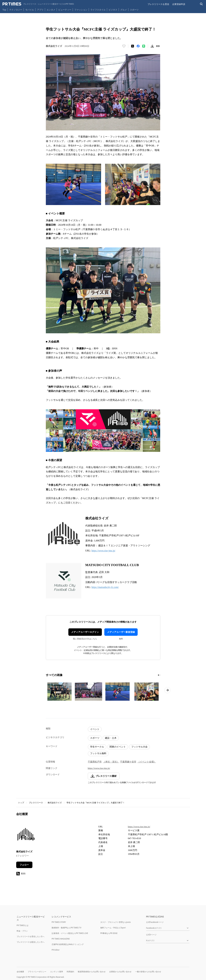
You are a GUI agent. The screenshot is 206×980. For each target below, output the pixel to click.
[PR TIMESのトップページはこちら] (38, 4)
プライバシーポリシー (37, 972)
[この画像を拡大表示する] (60, 692)
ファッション (81, 10)
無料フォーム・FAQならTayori (113, 928)
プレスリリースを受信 (158, 4)
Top (4, 10)
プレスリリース (36, 803)
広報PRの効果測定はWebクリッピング (68, 944)
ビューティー (65, 10)
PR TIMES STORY (59, 922)
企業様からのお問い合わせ (120, 972)
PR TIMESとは (23, 925)
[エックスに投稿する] (133, 46)
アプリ (40, 10)
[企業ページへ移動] (26, 835)
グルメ (124, 10)
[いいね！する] (124, 46)
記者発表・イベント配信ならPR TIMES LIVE (70, 933)
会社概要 (20, 972)
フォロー (24, 865)
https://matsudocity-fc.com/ (105, 587)
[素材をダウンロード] (152, 46)
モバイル (30, 10)
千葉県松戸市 (95, 762)
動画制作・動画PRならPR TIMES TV (67, 928)
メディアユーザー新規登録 (121, 632)
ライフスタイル (98, 10)
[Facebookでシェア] (138, 46)
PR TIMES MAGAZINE (61, 939)
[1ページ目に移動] (158, 675)
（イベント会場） (147, 762)
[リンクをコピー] (158, 46)
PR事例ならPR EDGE (109, 933)
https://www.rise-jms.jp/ (103, 551)
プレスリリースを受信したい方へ (31, 936)
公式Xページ (151, 935)
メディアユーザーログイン (85, 632)
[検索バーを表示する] (201, 4)
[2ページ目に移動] (160, 675)
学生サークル (97, 747)
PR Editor (56, 950)
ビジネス (113, 10)
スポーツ (134, 10)
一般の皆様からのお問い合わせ (148, 972)
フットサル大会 (139, 747)
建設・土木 (111, 738)
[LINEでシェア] (144, 46)
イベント (95, 729)
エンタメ (51, 10)
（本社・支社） (111, 762)
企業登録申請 (179, 4)
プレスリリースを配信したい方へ (31, 942)
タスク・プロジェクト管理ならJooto (115, 922)
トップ (21, 803)
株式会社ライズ (55, 803)
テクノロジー (16, 10)
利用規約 (70, 972)
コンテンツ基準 (56, 972)
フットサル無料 (98, 753)
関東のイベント (118, 747)
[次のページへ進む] (167, 690)
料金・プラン (22, 931)
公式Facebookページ (155, 922)
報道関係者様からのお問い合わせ (92, 972)
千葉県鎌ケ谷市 (128, 762)
